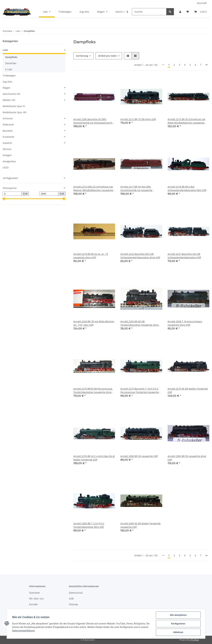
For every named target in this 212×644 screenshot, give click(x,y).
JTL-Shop (195, 640)
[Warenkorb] (200, 12)
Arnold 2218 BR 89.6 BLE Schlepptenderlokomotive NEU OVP (187, 188)
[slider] (4, 199)
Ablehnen (178, 632)
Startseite (34, 593)
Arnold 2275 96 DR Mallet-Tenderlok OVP (188, 390)
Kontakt (33, 604)
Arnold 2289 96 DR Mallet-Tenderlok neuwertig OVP (140, 525)
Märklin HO (9, 100)
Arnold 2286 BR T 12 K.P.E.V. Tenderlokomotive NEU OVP (89, 525)
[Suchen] (149, 12)
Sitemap (73, 604)
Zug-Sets (7, 82)
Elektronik (8, 125)
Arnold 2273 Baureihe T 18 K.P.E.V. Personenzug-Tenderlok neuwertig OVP (140, 391)
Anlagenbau (9, 161)
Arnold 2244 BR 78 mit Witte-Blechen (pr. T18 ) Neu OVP (94, 323)
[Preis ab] (12, 194)
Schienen (8, 118)
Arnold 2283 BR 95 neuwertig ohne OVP (187, 458)
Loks (5, 50)
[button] (180, 12)
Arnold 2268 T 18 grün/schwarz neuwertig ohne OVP (185, 323)
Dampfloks (11, 57)
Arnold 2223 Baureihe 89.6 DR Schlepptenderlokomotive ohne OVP (140, 256)
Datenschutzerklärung (23, 631)
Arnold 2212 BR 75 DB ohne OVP (138, 119)
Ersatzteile (8, 137)
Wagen (6, 88)
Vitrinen (7, 149)
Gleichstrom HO (11, 94)
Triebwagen (9, 75)
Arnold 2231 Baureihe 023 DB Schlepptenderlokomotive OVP (184, 256)
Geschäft (202, 3)
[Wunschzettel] (188, 12)
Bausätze (8, 131)
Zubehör (7, 143)
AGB (71, 599)
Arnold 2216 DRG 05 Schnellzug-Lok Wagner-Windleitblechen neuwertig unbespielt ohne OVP (93, 189)
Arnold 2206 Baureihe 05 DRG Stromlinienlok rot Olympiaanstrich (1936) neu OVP (93, 121)
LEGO (6, 167)
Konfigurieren (178, 624)
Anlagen (7, 155)
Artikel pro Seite (107, 56)
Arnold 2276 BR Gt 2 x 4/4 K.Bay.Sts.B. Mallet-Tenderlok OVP (94, 458)
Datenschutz (76, 593)
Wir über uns (36, 599)
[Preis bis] (49, 194)
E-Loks (9, 69)
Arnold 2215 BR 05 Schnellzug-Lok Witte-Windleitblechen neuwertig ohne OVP (186, 121)
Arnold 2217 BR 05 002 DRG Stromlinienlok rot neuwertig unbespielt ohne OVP (136, 189)
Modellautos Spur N (14, 106)
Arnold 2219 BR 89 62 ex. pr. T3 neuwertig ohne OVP (91, 256)
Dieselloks (11, 63)
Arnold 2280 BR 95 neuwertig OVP (139, 456)
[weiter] (206, 65)
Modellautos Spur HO (15, 112)
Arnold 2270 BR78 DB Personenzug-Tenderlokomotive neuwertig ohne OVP (93, 391)
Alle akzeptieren (178, 615)
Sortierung (82, 56)
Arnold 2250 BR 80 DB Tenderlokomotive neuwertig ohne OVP (139, 323)
